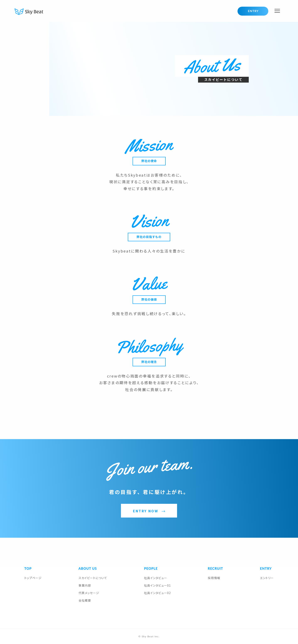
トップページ (33, 578)
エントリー (267, 578)
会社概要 (85, 600)
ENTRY (253, 11)
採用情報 (214, 578)
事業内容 (85, 585)
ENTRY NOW (146, 511)
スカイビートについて (93, 578)
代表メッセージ (89, 593)
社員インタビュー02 (157, 593)
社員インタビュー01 (157, 585)
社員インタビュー (156, 578)
